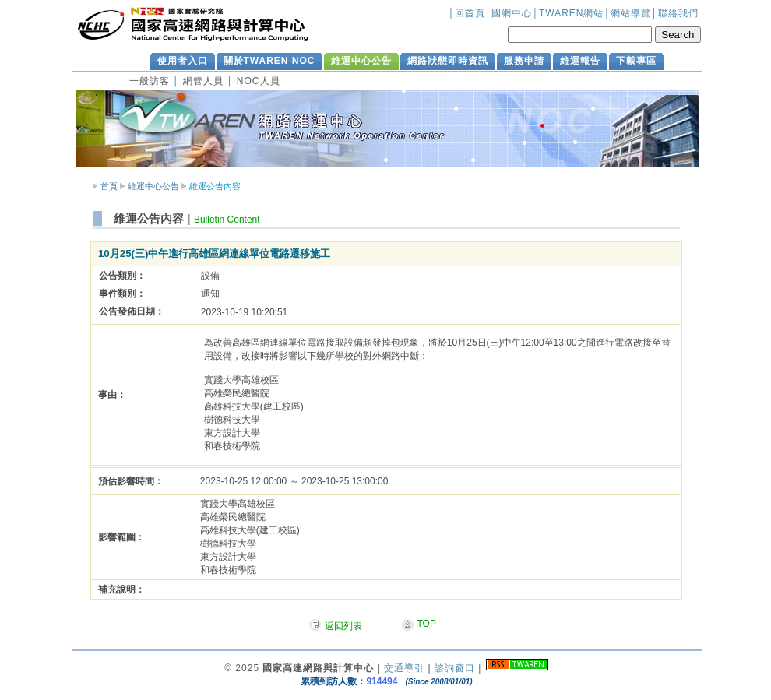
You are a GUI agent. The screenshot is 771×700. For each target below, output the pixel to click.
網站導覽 (631, 13)
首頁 (109, 186)
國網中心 (512, 13)
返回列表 (343, 626)
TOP (427, 624)
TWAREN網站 (572, 13)
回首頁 (470, 13)
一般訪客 (150, 81)
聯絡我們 (678, 13)
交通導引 (404, 668)
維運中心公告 (153, 186)
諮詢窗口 (455, 668)
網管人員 (203, 81)
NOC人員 (259, 81)
